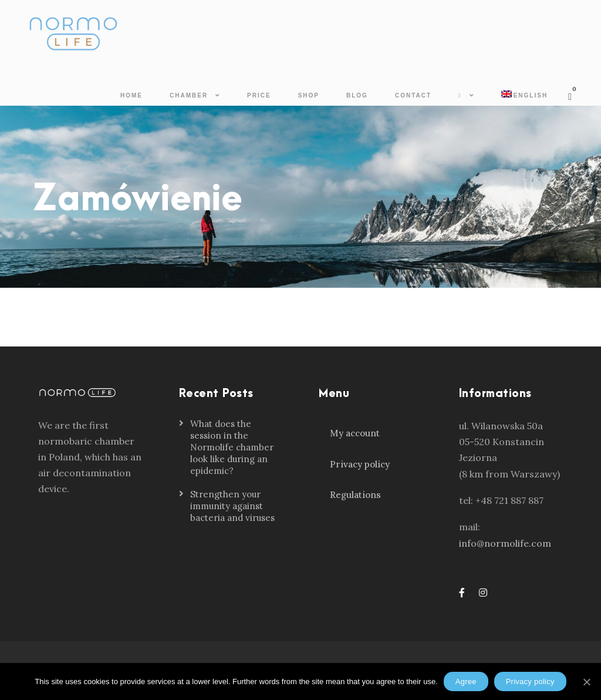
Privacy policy (360, 464)
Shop (309, 95)
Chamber (189, 95)
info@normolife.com (505, 543)
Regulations (355, 495)
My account (355, 433)
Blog (357, 95)
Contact (413, 95)
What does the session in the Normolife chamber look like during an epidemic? (232, 447)
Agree (466, 682)
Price (259, 95)
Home (131, 95)
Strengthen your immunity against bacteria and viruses (232, 506)
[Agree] (586, 682)
